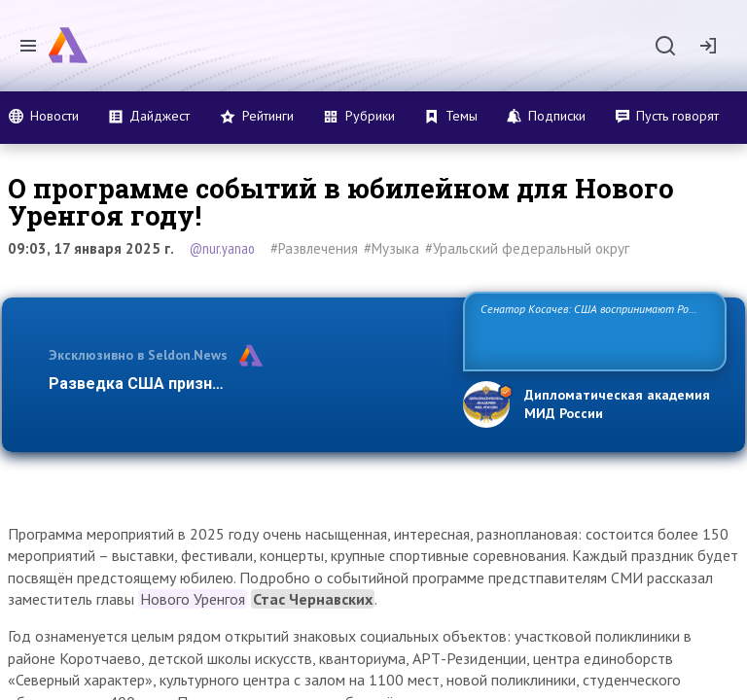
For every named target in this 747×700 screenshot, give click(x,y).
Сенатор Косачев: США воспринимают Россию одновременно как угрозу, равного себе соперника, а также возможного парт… (592, 330)
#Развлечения (314, 248)
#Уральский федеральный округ (527, 248)
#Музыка (391, 248)
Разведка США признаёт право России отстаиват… (245, 384)
